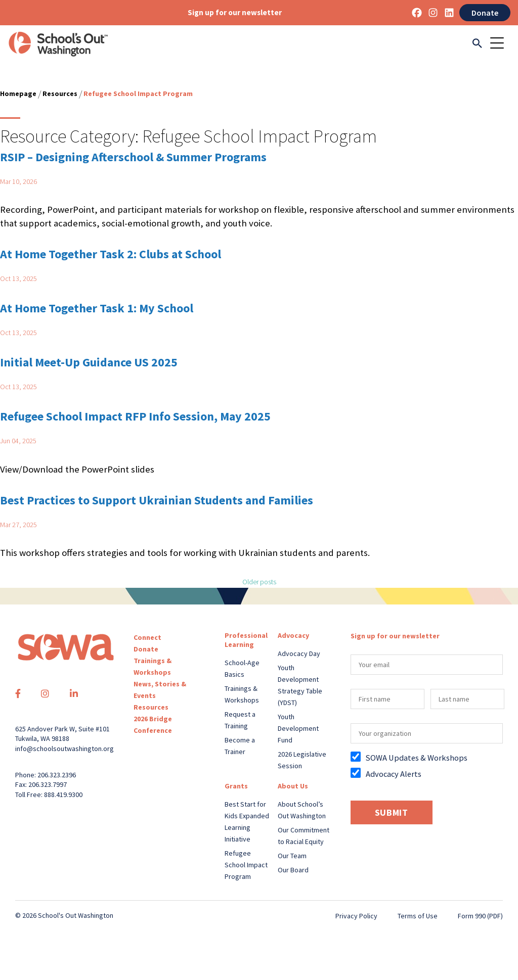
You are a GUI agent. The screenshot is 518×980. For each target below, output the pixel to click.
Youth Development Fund (298, 728)
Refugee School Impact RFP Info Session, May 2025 (135, 416)
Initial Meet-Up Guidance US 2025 (89, 362)
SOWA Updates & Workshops (417, 758)
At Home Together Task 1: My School (97, 308)
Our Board (293, 870)
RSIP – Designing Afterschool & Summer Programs (133, 157)
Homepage (18, 94)
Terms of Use (418, 916)
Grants (236, 786)
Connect (147, 637)
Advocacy (293, 635)
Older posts (259, 582)
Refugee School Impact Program (246, 865)
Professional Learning (246, 640)
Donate (485, 13)
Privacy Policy (356, 916)
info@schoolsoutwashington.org (64, 749)
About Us (293, 786)
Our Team (292, 856)
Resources (60, 94)
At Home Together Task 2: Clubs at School (111, 254)
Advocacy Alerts (394, 774)
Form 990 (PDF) (480, 916)
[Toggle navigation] (500, 44)
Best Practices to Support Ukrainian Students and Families (157, 500)
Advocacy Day (299, 654)
